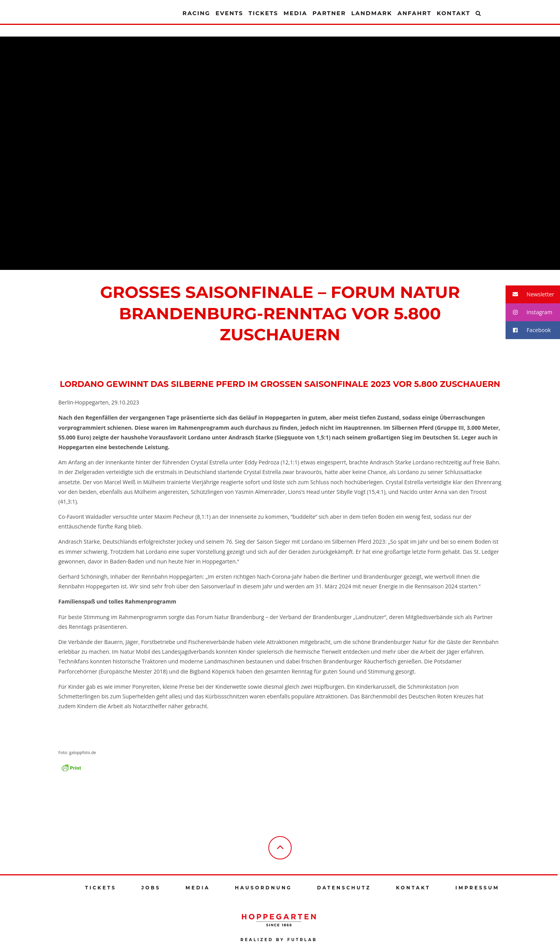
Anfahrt (414, 13)
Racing (196, 13)
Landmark (372, 13)
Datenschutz (344, 888)
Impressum (477, 888)
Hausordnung (263, 888)
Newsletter (530, 295)
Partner (329, 13)
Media (295, 13)
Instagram (529, 312)
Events (229, 13)
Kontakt (453, 13)
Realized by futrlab (279, 940)
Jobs (151, 888)
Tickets (263, 13)
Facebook (528, 330)
